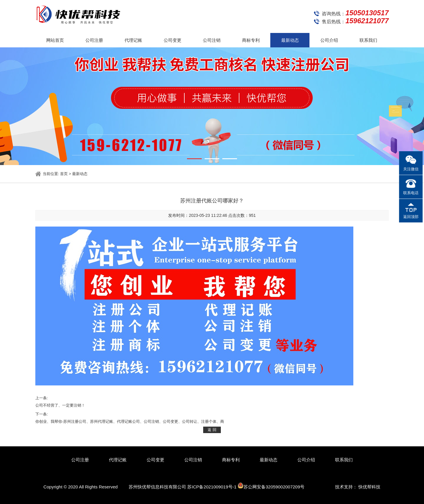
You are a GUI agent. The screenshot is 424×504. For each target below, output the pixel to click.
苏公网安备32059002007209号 (271, 486)
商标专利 (251, 40)
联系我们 (368, 40)
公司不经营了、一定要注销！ (60, 405)
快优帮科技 (369, 487)
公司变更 (173, 40)
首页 (64, 174)
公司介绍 (329, 40)
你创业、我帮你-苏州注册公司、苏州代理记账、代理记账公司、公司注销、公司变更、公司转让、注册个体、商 (130, 421)
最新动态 (290, 40)
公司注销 (212, 40)
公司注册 (94, 40)
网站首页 (55, 40)
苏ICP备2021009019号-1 (212, 487)
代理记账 (133, 40)
